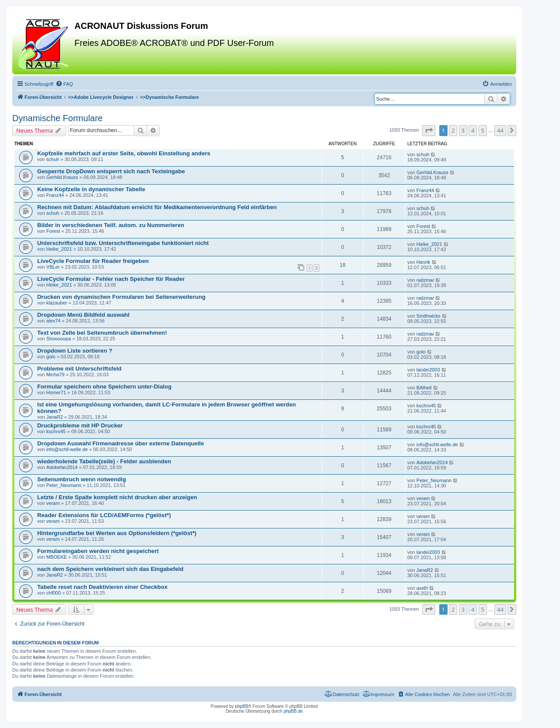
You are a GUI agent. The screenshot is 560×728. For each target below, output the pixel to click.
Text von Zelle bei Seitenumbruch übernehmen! (102, 333)
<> (101, 97)
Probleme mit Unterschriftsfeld (79, 369)
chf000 (54, 593)
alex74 (53, 321)
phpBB (241, 706)
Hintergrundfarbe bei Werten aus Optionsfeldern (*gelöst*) (117, 533)
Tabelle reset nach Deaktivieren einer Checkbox (102, 587)
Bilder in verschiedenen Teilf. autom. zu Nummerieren (111, 225)
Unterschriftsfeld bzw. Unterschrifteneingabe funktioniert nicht (123, 243)
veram (53, 503)
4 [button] (473, 130)
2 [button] (453, 130)
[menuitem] (64, 84)
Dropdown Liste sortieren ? (75, 351)
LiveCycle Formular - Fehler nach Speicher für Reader (111, 279)
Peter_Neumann (64, 485)
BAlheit (424, 388)
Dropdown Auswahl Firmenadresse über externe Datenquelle (121, 443)
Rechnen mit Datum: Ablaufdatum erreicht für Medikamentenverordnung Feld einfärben (157, 207)
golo (51, 357)
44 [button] (500, 130)
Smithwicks (429, 316)
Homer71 (56, 392)
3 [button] (463, 130)
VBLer (53, 267)
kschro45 (426, 406)
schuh (53, 159)
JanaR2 (55, 417)
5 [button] (483, 130)
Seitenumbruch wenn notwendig (82, 479)
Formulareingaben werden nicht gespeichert (98, 551)
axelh (422, 588)
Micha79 (56, 374)
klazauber (57, 303)
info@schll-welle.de (67, 449)
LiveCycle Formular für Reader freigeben (93, 261)
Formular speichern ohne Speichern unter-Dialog (104, 387)
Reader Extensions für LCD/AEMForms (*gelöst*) (104, 515)
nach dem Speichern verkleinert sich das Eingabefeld (110, 569)
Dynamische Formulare (58, 118)
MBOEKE (57, 557)
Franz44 (55, 195)
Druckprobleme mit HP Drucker (80, 425)
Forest (53, 231)
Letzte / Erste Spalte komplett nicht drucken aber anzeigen (117, 497)
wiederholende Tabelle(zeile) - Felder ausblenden (104, 461)
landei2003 (428, 370)
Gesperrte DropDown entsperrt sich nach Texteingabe (111, 171)
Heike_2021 (59, 249)
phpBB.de (293, 711)
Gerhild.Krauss (62, 177)
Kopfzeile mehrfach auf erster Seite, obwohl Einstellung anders (124, 153)
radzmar (425, 280)
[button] (429, 130)
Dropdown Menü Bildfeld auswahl (83, 315)
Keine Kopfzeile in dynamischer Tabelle (91, 189)
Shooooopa (59, 339)
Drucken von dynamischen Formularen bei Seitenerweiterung (121, 297)
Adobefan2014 (62, 467)
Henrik (423, 262)
